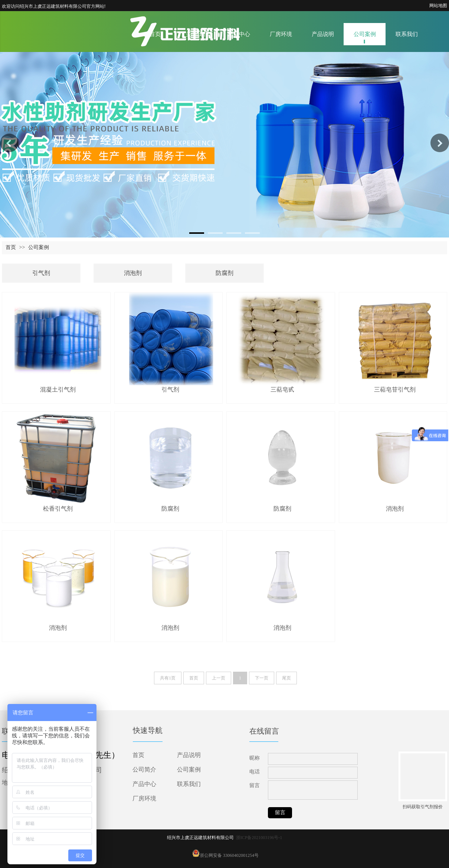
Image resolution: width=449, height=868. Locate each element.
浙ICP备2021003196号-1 (259, 838)
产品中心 (144, 784)
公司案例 (39, 247)
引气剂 (41, 273)
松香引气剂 (58, 509)
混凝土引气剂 (58, 389)
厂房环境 (144, 798)
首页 (11, 247)
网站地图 (438, 6)
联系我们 (189, 784)
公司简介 (144, 769)
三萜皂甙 (282, 389)
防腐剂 (224, 273)
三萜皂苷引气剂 (395, 389)
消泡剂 (133, 273)
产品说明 (189, 755)
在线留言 (264, 731)
